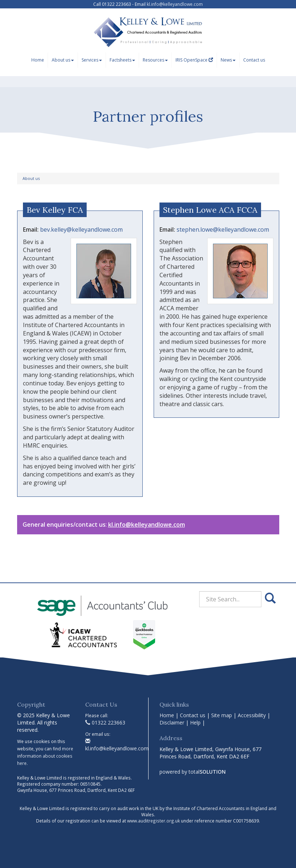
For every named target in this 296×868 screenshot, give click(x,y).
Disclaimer (172, 722)
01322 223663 (105, 722)
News (228, 60)
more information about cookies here (45, 756)
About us (63, 60)
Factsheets (122, 60)
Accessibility (252, 715)
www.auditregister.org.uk (153, 821)
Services (92, 60)
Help (195, 722)
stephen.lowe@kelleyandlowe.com (223, 229)
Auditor (124, 429)
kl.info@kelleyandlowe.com (175, 4)
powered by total (193, 772)
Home (38, 60)
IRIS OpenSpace (194, 60)
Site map (222, 715)
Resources (155, 60)
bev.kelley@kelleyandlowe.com (81, 229)
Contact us (254, 60)
